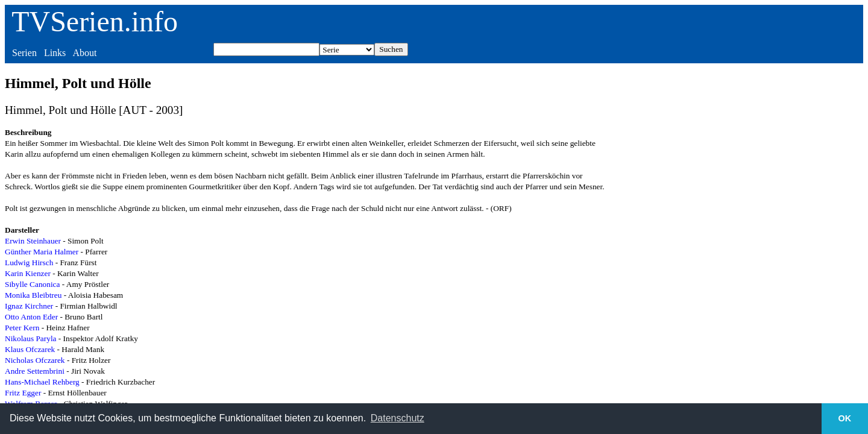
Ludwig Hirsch (29, 263)
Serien (24, 53)
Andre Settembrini (35, 371)
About (84, 53)
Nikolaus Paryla (31, 338)
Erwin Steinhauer (33, 241)
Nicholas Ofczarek (35, 360)
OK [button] (845, 418)
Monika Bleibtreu (33, 295)
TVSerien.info (95, 21)
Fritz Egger (23, 393)
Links (55, 53)
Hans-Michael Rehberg (42, 382)
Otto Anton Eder (31, 317)
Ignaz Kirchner (29, 306)
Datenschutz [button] (398, 418)
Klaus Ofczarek (30, 349)
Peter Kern (22, 328)
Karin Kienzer (28, 273)
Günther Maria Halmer (42, 252)
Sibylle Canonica (32, 284)
